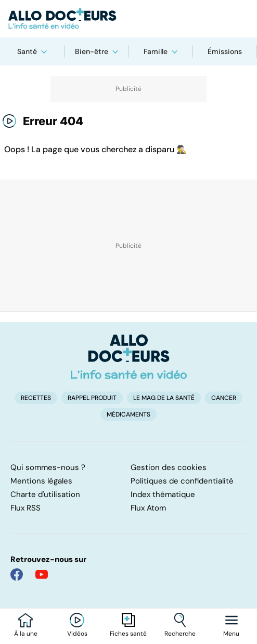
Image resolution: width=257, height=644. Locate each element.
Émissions (225, 51)
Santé (27, 51)
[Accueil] (129, 357)
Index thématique (163, 494)
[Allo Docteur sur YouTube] (42, 574)
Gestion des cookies (169, 467)
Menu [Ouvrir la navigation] (231, 634)
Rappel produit (92, 398)
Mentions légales (41, 481)
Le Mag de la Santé (164, 398)
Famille (156, 51)
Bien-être (92, 51)
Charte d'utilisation (45, 494)
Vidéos (77, 634)
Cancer (224, 398)
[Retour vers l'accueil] (128, 19)
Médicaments (128, 414)
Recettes (36, 398)
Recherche (180, 634)
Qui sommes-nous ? (48, 467)
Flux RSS (25, 508)
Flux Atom (148, 508)
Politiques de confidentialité (182, 481)
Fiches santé (128, 634)
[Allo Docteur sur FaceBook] (17, 574)
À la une (26, 634)
